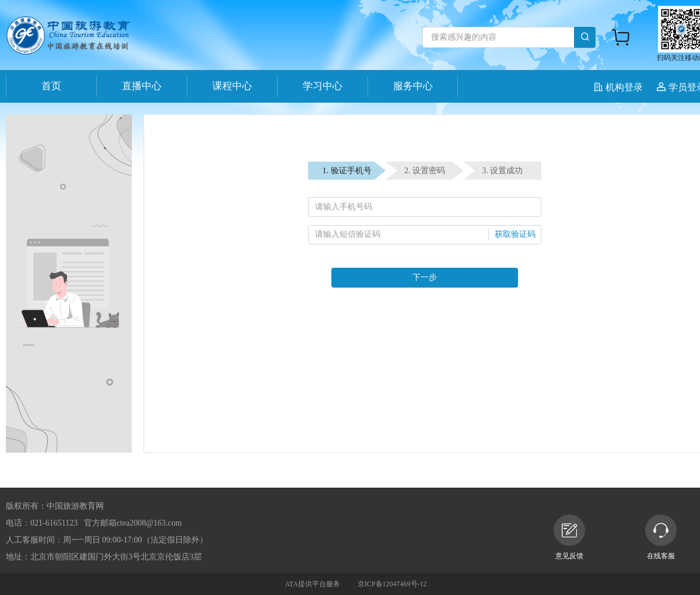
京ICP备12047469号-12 (392, 584)
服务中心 (413, 86)
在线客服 (661, 537)
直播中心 (142, 86)
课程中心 (232, 86)
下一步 (425, 277)
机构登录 (619, 87)
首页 (51, 86)
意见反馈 (569, 537)
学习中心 (323, 86)
